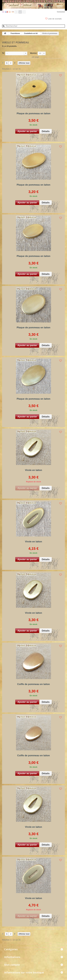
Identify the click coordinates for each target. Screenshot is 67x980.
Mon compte (12, 965)
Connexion (61, 12)
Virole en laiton (33, 470)
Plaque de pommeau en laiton (33, 113)
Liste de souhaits (54, 19)
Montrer (33, 53)
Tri (3, 53)
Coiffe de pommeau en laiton (33, 684)
